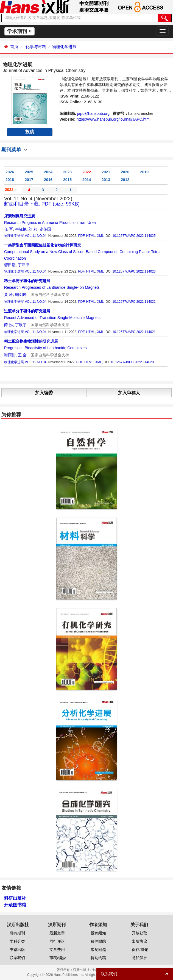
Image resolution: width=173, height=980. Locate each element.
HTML (91, 236)
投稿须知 (98, 933)
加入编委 (44, 393)
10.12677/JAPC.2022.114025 (134, 236)
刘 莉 (33, 229)
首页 (14, 47)
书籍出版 (17, 950)
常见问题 (98, 950)
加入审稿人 (129, 393)
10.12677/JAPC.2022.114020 (132, 362)
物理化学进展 (64, 47)
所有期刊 (17, 933)
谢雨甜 (10, 355)
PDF (81, 236)
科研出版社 (15, 898)
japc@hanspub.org (93, 113)
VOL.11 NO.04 (36, 236)
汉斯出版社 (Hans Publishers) (95, 970)
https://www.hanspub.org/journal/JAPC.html (114, 119)
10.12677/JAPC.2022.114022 (134, 302)
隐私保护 (139, 958)
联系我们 (17, 958)
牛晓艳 (21, 229)
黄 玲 (9, 295)
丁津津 (24, 265)
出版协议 (139, 941)
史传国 (45, 229)
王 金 (22, 355)
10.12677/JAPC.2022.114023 (134, 271)
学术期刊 (19, 31)
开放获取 (139, 933)
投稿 (30, 132)
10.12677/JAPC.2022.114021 (134, 332)
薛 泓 (9, 325)
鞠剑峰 (21, 295)
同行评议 (57, 941)
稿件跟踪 (98, 941)
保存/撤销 (140, 950)
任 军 (9, 229)
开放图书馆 (15, 905)
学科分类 (17, 941)
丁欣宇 (21, 325)
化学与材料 (36, 47)
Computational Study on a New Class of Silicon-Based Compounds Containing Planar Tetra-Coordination (83, 252)
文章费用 (57, 950)
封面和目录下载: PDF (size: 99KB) (42, 204)
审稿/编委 (58, 958)
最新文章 (57, 933)
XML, (101, 236)
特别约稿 (98, 958)
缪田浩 (10, 265)
